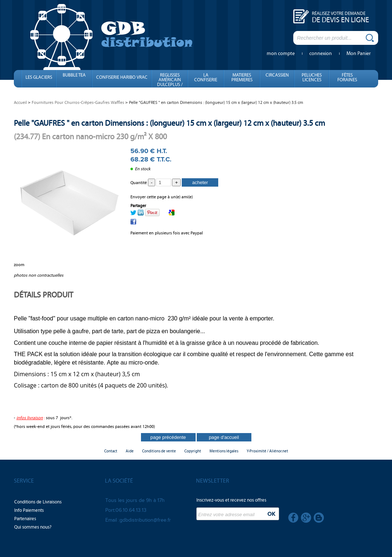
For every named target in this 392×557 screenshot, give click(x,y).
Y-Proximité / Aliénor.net (267, 451)
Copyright (193, 451)
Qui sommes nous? (33, 527)
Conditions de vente (159, 451)
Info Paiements (29, 510)
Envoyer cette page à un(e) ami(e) (162, 197)
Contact (111, 451)
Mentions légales (224, 451)
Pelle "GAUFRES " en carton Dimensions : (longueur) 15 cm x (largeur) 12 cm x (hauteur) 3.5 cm (169, 123)
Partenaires (25, 519)
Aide (130, 451)
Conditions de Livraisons (38, 502)
